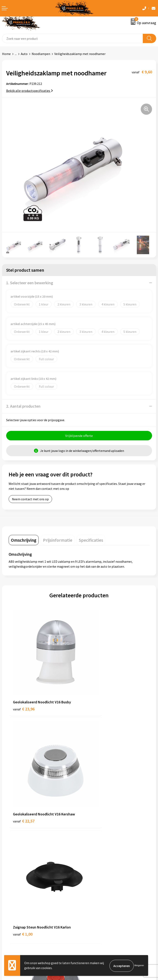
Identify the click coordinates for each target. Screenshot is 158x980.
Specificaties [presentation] (91, 541)
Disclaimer (89, 904)
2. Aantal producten (23, 406)
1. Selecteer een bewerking (30, 283)
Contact (8, 885)
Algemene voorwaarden (98, 885)
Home (6, 54)
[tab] (24, 541)
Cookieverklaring (93, 892)
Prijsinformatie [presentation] (58, 541)
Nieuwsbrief (89, 828)
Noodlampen (41, 54)
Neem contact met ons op (30, 500)
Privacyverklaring (93, 898)
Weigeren (139, 966)
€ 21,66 (94, 781)
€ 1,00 (23, 781)
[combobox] (73, 38)
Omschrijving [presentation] (24, 541)
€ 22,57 (94, 691)
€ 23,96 (24, 686)
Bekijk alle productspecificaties (30, 91)
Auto (24, 54)
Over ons (87, 822)
